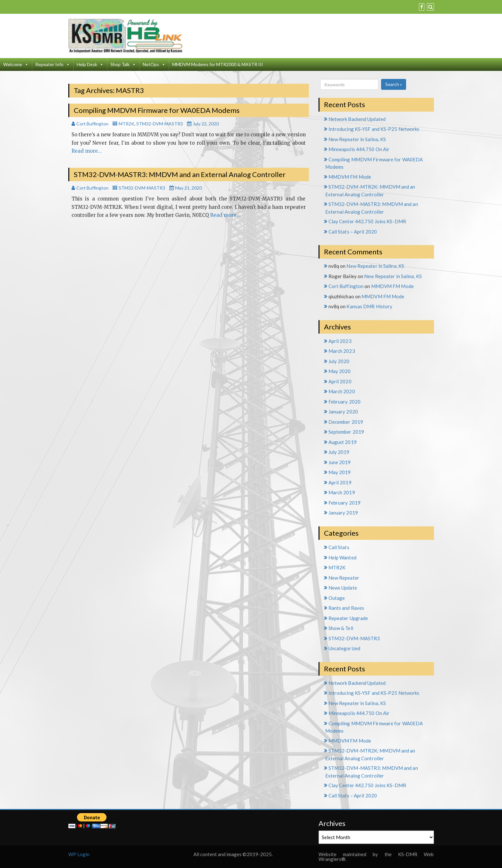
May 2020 (340, 371)
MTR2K (127, 124)
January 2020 (343, 412)
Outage (337, 598)
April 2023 (340, 341)
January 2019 (343, 513)
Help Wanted (342, 557)
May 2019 (340, 472)
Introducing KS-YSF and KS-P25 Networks (374, 129)
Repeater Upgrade (348, 618)
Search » (394, 84)
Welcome (16, 64)
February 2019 (345, 503)
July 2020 (339, 361)
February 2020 (345, 402)
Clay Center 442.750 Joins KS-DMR (367, 221)
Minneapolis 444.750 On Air (359, 149)
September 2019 (346, 432)
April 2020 (340, 381)
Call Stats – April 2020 (353, 232)
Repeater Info (53, 64)
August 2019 (343, 442)
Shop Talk (123, 64)
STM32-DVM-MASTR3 (160, 124)
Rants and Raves (346, 608)
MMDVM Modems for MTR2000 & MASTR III (218, 64)
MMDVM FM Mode (350, 177)
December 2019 (346, 422)
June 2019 (340, 462)
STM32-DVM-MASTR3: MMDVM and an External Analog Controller (180, 174)
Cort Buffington (346, 286)
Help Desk (90, 64)
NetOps (154, 64)
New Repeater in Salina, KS (357, 139)
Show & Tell (341, 628)
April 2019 (340, 482)
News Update (343, 588)
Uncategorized (344, 648)
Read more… (87, 151)
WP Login (79, 854)
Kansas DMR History (369, 306)
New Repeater (344, 578)
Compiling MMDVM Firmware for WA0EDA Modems (157, 110)
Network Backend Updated (357, 119)
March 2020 (342, 391)
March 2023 (342, 351)
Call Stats (339, 547)
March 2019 (342, 492)
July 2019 (339, 452)
